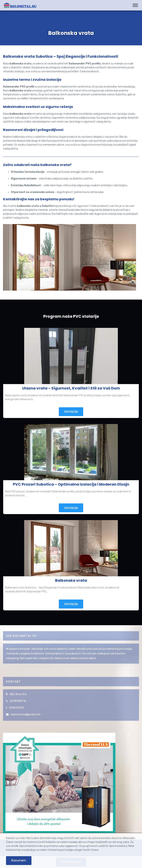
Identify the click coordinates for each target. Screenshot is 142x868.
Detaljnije (71, 412)
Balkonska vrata (71, 580)
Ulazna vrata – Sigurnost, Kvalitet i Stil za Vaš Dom (71, 388)
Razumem (19, 860)
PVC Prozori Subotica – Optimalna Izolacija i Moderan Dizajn (71, 484)
